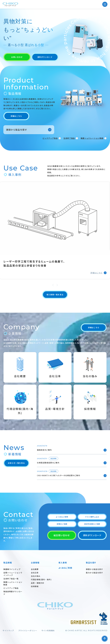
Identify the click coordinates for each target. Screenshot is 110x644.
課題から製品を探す (17, 130)
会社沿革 (35, 573)
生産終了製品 (69, 138)
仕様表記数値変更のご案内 (48, 463)
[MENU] (105, 4)
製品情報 (8, 563)
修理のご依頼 (62, 524)
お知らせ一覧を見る (16, 463)
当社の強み (36, 576)
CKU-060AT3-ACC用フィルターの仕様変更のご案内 (58, 475)
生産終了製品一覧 (11, 579)
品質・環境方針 (38, 583)
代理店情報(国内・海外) (41, 579)
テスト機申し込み (92, 517)
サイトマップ (8, 630)
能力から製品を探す (94, 573)
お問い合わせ (17, 57)
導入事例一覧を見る (55, 295)
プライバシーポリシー (28, 630)
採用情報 (35, 586)
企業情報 (35, 563)
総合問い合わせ (62, 535)
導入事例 (63, 563)
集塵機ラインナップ (12, 569)
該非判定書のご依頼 (92, 524)
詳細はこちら (16, 116)
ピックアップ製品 (50, 138)
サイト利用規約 (48, 630)
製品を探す (91, 563)
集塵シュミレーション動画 (92, 138)
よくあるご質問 (62, 517)
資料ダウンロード (45, 57)
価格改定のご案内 (44, 450)
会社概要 (35, 569)
